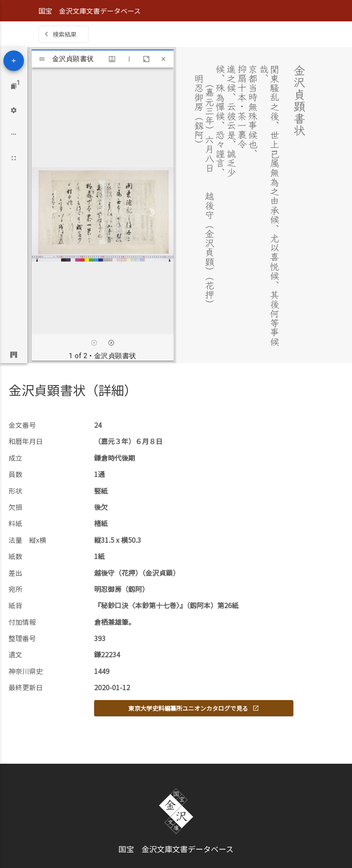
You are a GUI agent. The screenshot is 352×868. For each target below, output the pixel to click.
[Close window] (163, 59)
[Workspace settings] (14, 110)
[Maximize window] (146, 59)
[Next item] (111, 343)
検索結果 (65, 34)
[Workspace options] (14, 134)
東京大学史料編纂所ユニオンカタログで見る (194, 708)
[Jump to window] (14, 86)
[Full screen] (14, 158)
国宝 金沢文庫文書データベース (90, 11)
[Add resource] (14, 61)
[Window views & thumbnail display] (112, 59)
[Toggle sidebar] (42, 59)
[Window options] (129, 59)
